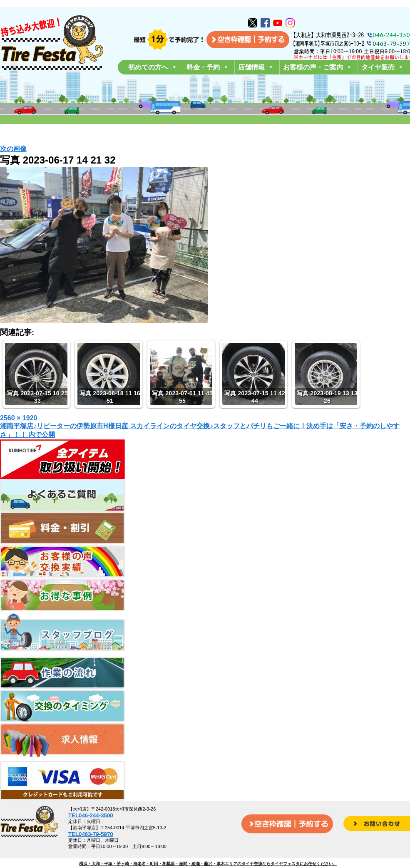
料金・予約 (208, 67)
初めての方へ (153, 67)
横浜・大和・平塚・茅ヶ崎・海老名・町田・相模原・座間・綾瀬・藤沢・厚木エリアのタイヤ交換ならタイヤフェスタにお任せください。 (208, 864)
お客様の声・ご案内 (318, 67)
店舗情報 (256, 67)
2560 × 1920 (19, 418)
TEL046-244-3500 (91, 815)
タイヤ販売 (383, 67)
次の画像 (13, 149)
